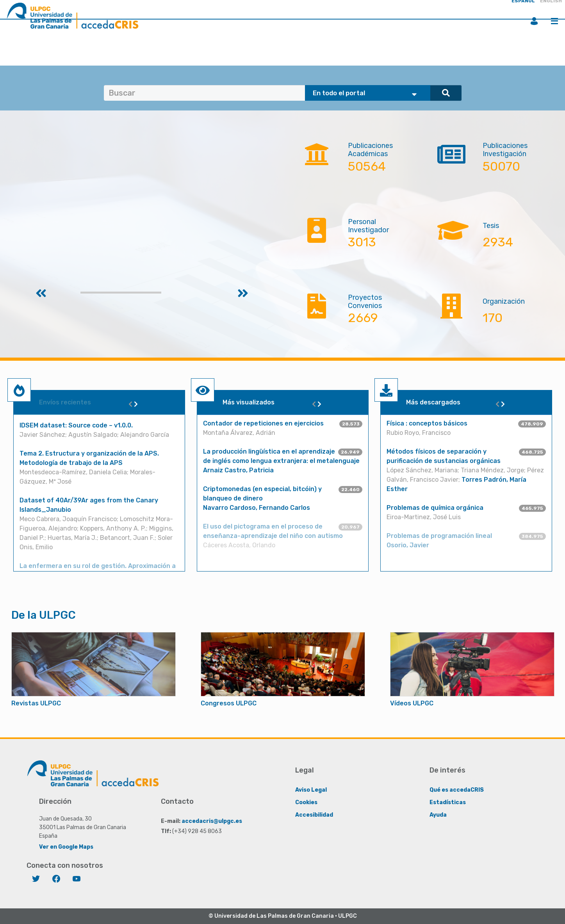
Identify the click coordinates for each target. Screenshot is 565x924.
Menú (554, 21)
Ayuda (438, 815)
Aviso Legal (311, 790)
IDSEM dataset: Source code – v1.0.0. (76, 425)
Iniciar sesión (534, 21)
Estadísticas (448, 802)
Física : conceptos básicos (427, 423)
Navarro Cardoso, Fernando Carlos (257, 508)
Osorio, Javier (408, 545)
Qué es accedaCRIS (457, 790)
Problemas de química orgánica (435, 508)
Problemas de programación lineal (439, 536)
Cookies (306, 802)
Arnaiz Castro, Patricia (238, 470)
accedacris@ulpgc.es (212, 821)
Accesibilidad (314, 815)
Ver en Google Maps (66, 847)
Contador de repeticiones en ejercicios (263, 423)
